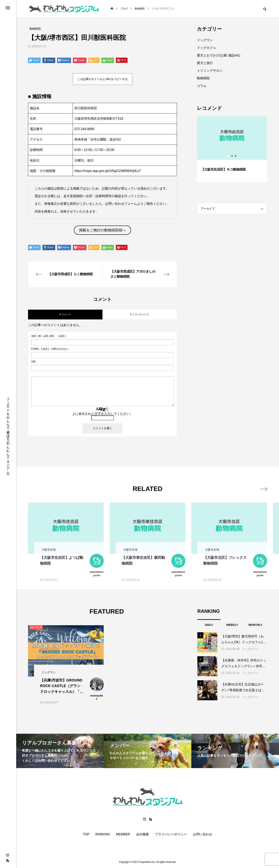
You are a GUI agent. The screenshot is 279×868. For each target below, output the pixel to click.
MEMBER (123, 834)
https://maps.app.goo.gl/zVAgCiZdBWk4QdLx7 (108, 171)
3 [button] (236, 156)
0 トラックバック (140, 314)
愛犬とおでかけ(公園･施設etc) (219, 55)
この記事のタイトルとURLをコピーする (102, 79)
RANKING (103, 834)
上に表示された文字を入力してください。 (102, 414)
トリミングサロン (210, 71)
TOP (86, 834)
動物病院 (203, 78)
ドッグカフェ (207, 48)
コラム (202, 86)
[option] (232, 149)
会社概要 (143, 834)
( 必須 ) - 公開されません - (50, 349)
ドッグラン (205, 40)
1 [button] (229, 156)
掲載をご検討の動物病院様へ (102, 230)
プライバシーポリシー (171, 834)
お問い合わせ (203, 834)
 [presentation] (262, 489)
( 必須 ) (48, 336)
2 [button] (232, 156)
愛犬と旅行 (205, 63)
